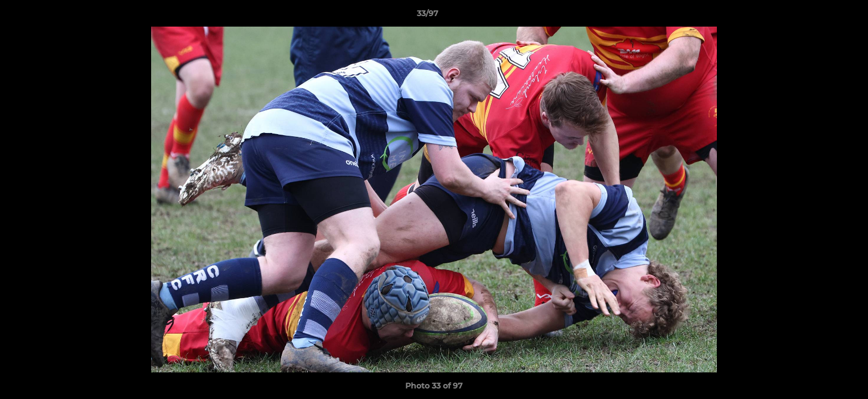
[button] (821, 16)
